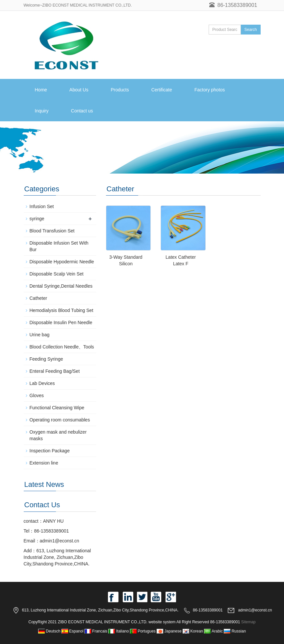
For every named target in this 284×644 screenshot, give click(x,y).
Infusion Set (42, 206)
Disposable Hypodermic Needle (62, 262)
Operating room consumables (60, 420)
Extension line (44, 463)
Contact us (82, 111)
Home (41, 90)
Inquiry (42, 111)
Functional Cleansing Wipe (57, 408)
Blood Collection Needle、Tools (62, 347)
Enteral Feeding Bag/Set (55, 371)
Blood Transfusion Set (52, 231)
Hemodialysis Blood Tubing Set (62, 310)
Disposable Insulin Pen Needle (61, 322)
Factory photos (210, 90)
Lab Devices (42, 383)
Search (250, 30)
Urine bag (40, 335)
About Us (79, 90)
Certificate (162, 90)
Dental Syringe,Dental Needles (61, 286)
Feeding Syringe (46, 359)
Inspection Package (50, 451)
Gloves (37, 395)
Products (120, 90)
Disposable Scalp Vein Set (57, 274)
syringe (37, 219)
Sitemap (248, 622)
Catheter (39, 298)
